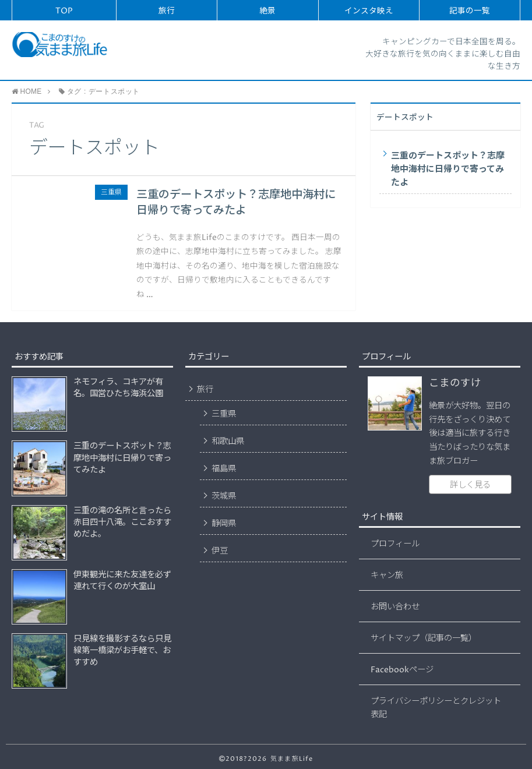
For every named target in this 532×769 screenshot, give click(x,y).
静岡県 (224, 524)
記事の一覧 (470, 11)
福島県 (224, 469)
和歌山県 (228, 442)
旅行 (167, 11)
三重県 (224, 414)
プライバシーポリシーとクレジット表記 (436, 708)
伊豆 (220, 551)
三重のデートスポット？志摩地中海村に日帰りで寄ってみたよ (448, 169)
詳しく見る (470, 485)
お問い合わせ (395, 607)
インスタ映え (369, 11)
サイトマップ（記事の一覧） (424, 639)
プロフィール (395, 544)
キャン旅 (387, 576)
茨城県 (224, 496)
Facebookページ (402, 670)
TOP (64, 11)
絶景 (267, 11)
